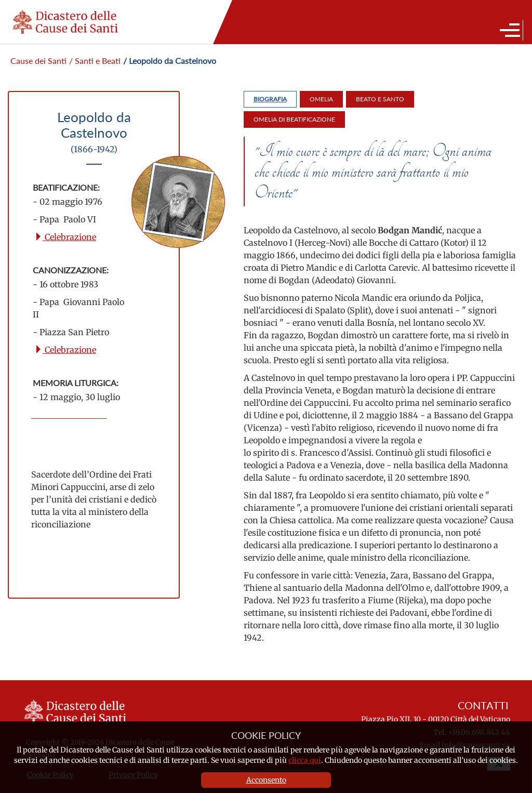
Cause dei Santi (38, 61)
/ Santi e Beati (95, 61)
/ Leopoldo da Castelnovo (170, 61)
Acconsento (266, 780)
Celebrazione (65, 237)
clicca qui (305, 760)
